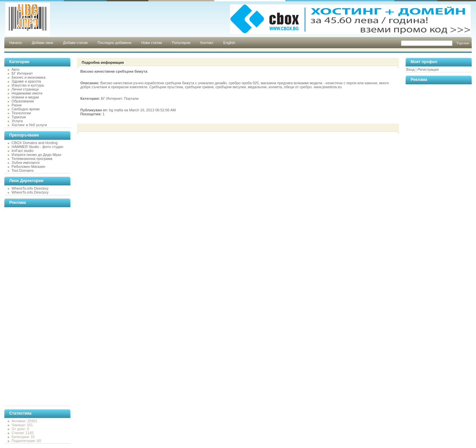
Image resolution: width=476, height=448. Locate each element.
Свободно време (26, 109)
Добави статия (75, 43)
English (229, 43)
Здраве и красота (26, 81)
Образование (23, 101)
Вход (410, 69)
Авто (16, 69)
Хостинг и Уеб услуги (29, 125)
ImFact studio (22, 151)
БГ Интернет (22, 73)
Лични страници (25, 89)
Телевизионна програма (32, 159)
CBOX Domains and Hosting (35, 143)
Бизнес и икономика (29, 77)
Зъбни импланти (26, 163)
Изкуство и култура (28, 85)
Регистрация (428, 69)
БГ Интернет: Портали (120, 98)
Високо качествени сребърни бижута (114, 71)
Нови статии (152, 43)
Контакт (207, 43)
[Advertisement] (31, 307)
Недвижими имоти (27, 93)
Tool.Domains (23, 170)
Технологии (21, 113)
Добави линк (42, 43)
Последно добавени (114, 43)
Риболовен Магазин (28, 167)
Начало (16, 43)
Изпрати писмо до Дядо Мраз (36, 155)
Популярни (181, 43)
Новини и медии (25, 97)
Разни (17, 105)
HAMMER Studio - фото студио (37, 147)
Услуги (17, 121)
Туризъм (19, 117)
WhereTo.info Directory (30, 188)
